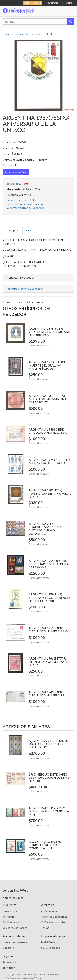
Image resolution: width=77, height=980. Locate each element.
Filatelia (52, 34)
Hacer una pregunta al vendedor (25, 204)
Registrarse (52, 3)
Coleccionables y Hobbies (28, 34)
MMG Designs (50, 942)
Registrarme (10, 911)
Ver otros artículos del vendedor (25, 208)
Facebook (10, 962)
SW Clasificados (51, 948)
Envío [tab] (29, 230)
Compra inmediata (16, 172)
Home (6, 34)
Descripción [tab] (13, 230)
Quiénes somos (50, 911)
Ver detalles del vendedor (21, 200)
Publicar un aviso (12, 922)
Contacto (8, 948)
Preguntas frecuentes (16, 942)
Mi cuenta (67, 3)
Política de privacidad (53, 922)
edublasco (12, 184)
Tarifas (45, 928)
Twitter (9, 968)
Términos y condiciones (55, 917)
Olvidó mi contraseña (15, 928)
